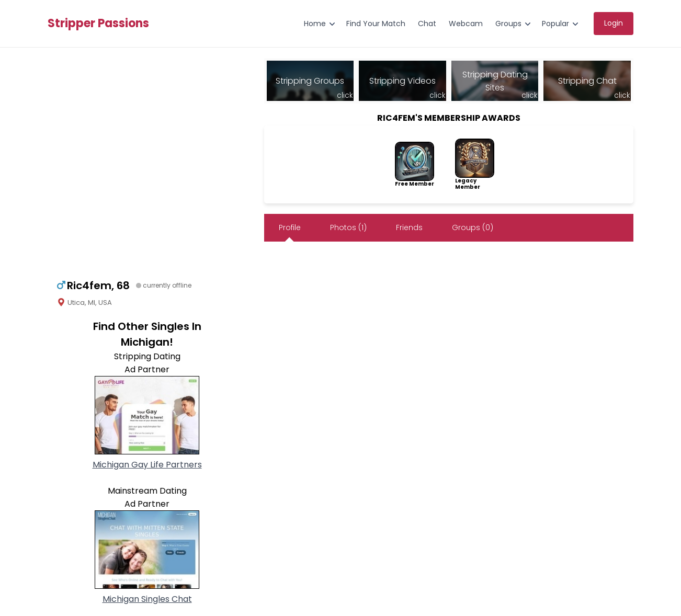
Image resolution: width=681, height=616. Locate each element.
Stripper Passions (98, 24)
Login (614, 23)
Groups (508, 24)
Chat (427, 24)
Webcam (466, 24)
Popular (555, 24)
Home (315, 24)
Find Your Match (376, 24)
